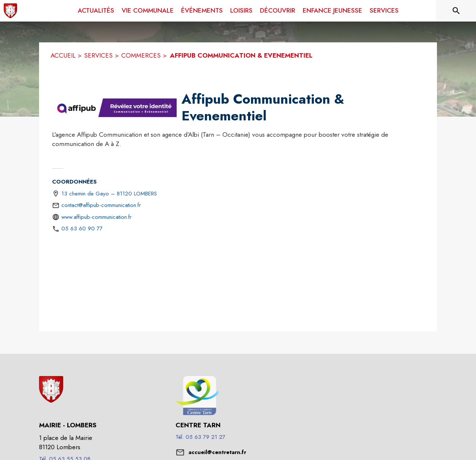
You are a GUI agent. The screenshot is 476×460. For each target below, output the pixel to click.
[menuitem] (96, 11)
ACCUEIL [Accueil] (63, 55)
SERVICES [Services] (98, 55)
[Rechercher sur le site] (456, 11)
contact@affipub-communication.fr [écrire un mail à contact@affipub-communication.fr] (101, 205)
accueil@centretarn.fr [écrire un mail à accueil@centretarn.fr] (217, 452)
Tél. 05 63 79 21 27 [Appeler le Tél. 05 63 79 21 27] (200, 437)
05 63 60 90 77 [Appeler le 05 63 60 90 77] (82, 229)
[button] (115, 108)
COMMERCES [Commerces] (141, 55)
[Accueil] (10, 11)
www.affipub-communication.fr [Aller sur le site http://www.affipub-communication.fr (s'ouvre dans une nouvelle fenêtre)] (97, 217)
